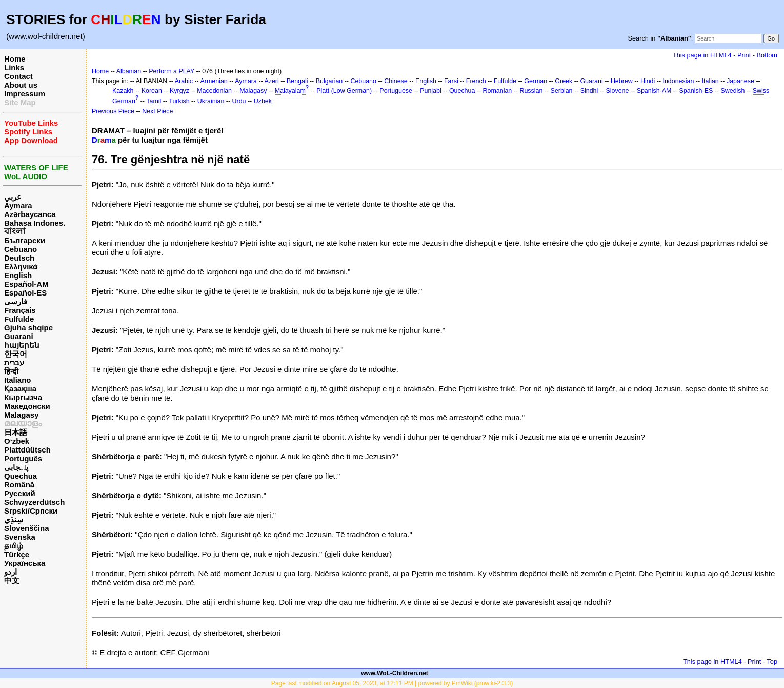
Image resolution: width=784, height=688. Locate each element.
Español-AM (26, 284)
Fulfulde (19, 319)
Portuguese (396, 91)
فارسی (16, 301)
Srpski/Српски (31, 511)
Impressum (25, 94)
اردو (11, 572)
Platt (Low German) (344, 91)
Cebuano (21, 249)
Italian (710, 81)
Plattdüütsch (27, 450)
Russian (531, 91)
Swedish (732, 91)
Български (25, 240)
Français (20, 310)
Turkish (179, 101)
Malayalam (290, 91)
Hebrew (622, 81)
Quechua (21, 476)
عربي (13, 197)
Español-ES (25, 293)
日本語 (16, 432)
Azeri (271, 81)
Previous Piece (113, 111)
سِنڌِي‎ (14, 519)
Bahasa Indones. (35, 223)
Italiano (18, 380)
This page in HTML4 (702, 55)
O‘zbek (17, 441)
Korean (152, 91)
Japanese (740, 81)
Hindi (648, 81)
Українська (25, 563)
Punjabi (431, 91)
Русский (20, 493)
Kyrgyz (179, 91)
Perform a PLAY (172, 71)
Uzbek (263, 101)
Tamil (154, 101)
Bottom (767, 55)
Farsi (451, 81)
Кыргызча (23, 397)
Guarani (19, 336)
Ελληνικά (21, 267)
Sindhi (589, 91)
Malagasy (22, 415)
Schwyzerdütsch (34, 502)
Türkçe (17, 554)
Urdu (239, 101)
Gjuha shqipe (28, 328)
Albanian (129, 71)
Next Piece (157, 111)
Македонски (27, 406)
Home (15, 59)
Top (772, 662)
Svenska (20, 537)
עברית (14, 362)
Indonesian (679, 81)
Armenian (214, 81)
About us (21, 85)
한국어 (16, 354)
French (476, 81)
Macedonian (214, 91)
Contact (18, 76)
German (536, 81)
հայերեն (22, 345)
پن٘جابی (16, 467)
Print (744, 55)
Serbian (562, 91)
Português (23, 458)
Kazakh (123, 91)
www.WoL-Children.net (395, 673)
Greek (564, 81)
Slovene (617, 91)
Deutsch (19, 258)
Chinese (396, 81)
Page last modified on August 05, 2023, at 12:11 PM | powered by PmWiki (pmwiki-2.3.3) (392, 683)
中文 (12, 581)
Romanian (498, 91)
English (18, 275)
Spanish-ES (696, 91)
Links (14, 67)
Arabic (184, 81)
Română (19, 485)
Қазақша (20, 389)
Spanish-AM (654, 91)
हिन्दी (11, 371)
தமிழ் (14, 546)
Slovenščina (27, 528)
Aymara (18, 205)
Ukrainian (211, 101)
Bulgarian (329, 81)
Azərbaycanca (30, 214)
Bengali (297, 81)
